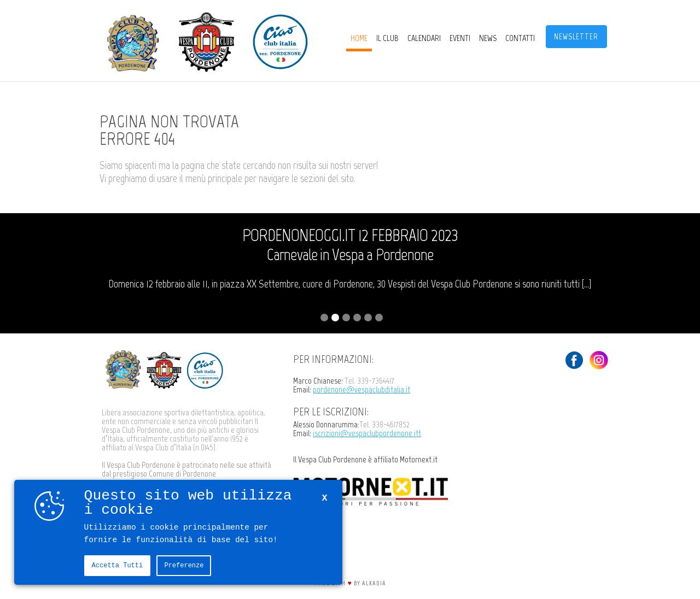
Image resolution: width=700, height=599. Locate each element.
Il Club (387, 38)
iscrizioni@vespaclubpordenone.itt (367, 433)
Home (359, 38)
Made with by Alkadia (350, 583)
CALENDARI (424, 38)
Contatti (520, 38)
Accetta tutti (118, 565)
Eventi (460, 38)
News (488, 38)
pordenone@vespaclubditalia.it (361, 389)
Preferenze (184, 565)
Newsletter (576, 37)
